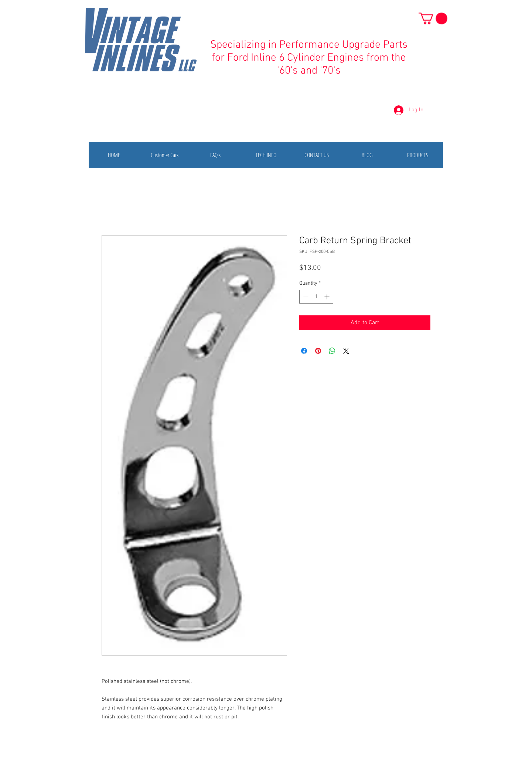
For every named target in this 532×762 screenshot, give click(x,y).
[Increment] (328, 297)
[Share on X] (346, 351)
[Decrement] (305, 297)
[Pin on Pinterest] (318, 351)
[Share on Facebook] (304, 351)
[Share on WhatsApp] (332, 351)
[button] (433, 18)
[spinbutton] (316, 297)
